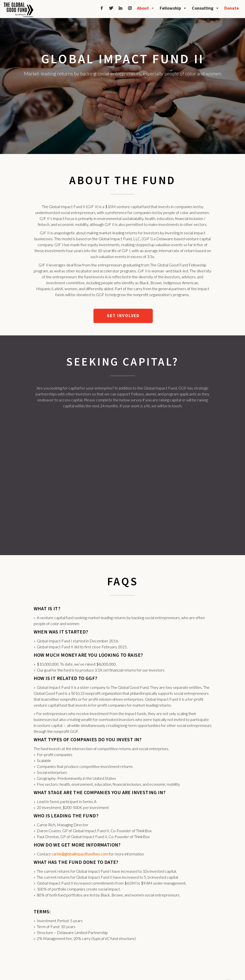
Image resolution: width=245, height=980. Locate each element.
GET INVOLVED (123, 316)
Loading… (123, 476)
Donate (232, 8)
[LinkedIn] (120, 8)
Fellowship (173, 8)
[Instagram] (130, 8)
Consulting (206, 8)
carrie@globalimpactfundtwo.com (80, 854)
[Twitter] (111, 8)
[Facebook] (102, 8)
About (146, 8)
